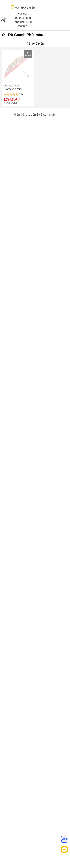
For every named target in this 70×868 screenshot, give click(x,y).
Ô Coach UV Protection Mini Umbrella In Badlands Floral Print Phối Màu (17, 87)
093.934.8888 (22, 18)
